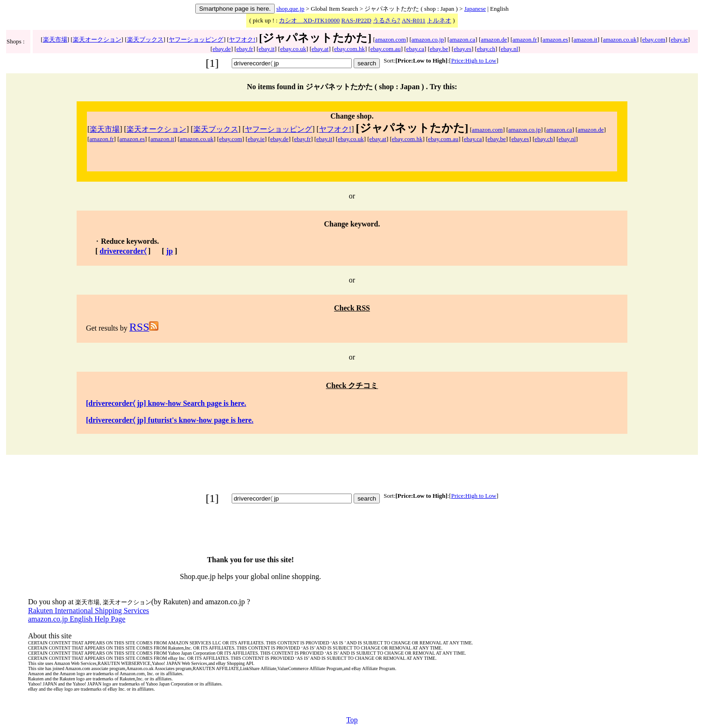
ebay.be (439, 49)
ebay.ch (486, 49)
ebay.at (320, 49)
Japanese (475, 9)
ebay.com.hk (349, 49)
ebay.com (654, 39)
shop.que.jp (291, 9)
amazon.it (586, 39)
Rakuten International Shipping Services (89, 611)
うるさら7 (387, 20)
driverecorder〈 (123, 251)
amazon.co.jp (428, 39)
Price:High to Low (474, 60)
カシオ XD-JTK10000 (309, 20)
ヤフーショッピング (196, 39)
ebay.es (462, 49)
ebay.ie (679, 39)
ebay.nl (509, 49)
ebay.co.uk (293, 49)
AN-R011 (414, 20)
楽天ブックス (145, 39)
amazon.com (391, 39)
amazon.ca (462, 39)
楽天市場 (55, 39)
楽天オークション (97, 39)
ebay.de (222, 49)
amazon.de (494, 39)
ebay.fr (245, 49)
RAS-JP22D (356, 20)
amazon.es (555, 39)
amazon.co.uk (620, 39)
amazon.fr (525, 39)
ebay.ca (416, 49)
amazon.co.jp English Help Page (77, 619)
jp (170, 251)
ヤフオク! (242, 39)
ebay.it (267, 49)
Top (352, 720)
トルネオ (439, 20)
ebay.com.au (386, 49)
